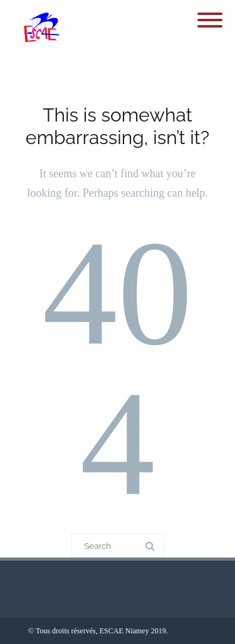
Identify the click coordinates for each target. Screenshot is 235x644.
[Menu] (210, 13)
